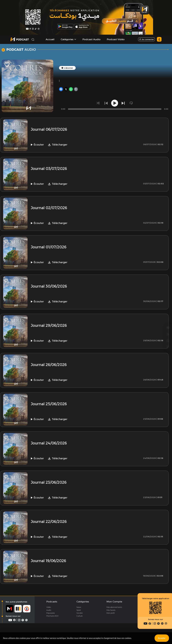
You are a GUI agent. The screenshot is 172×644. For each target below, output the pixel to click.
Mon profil (111, 614)
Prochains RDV (52, 617)
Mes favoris (111, 611)
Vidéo (49, 609)
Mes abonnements (114, 609)
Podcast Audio (91, 39)
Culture (80, 617)
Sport (79, 611)
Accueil (50, 39)
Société (80, 614)
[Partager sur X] (168, 318)
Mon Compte (114, 603)
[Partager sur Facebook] (168, 311)
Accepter (161, 638)
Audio (49, 611)
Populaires (51, 614)
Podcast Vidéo (116, 39)
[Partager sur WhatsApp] (168, 326)
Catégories (83, 603)
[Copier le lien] (168, 333)
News (79, 609)
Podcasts (52, 603)
